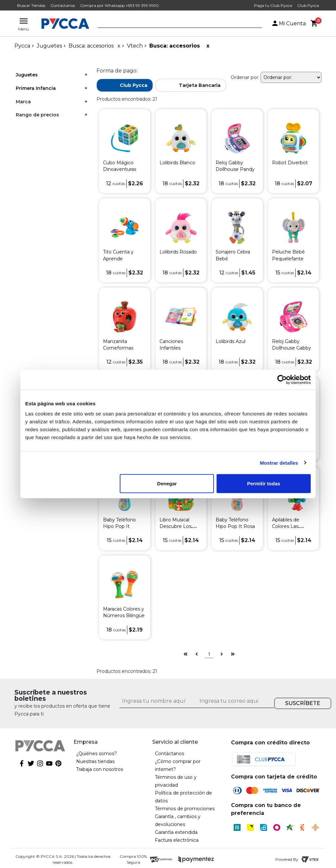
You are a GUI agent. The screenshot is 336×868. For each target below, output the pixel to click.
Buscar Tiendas (31, 5)
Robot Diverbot (290, 163)
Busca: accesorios (91, 46)
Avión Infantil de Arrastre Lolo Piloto (291, 437)
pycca (22, 46)
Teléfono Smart (177, 431)
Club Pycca (308, 5)
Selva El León (118, 431)
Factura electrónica (177, 840)
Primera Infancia (36, 88)
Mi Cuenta (288, 23)
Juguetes (49, 46)
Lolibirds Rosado (178, 252)
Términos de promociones (185, 809)
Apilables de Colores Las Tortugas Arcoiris (291, 526)
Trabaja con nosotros (100, 769)
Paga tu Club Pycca (273, 5)
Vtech (135, 46)
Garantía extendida (176, 832)
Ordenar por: (245, 77)
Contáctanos (63, 5)
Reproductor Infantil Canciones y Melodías (236, 437)
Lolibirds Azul (231, 341)
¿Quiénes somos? (96, 754)
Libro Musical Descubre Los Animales (175, 526)
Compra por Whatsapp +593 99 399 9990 (119, 5)
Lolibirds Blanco (177, 163)
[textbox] (175, 24)
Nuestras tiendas (95, 761)
